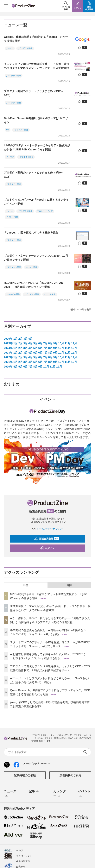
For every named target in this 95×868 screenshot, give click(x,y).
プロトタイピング (45, 211)
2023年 (8, 353)
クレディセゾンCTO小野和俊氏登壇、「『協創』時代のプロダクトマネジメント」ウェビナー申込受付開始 (37, 66)
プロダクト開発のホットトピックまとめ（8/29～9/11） (34, 175)
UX (8, 130)
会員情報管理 (23, 861)
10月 (61, 343)
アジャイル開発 (13, 294)
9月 (55, 343)
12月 (74, 343)
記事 (34, 792)
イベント (84, 794)
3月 (25, 339)
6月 (40, 343)
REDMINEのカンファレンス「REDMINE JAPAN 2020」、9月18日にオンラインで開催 (33, 285)
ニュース (10, 794)
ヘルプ (20, 850)
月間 (69, 585)
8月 (50, 343)
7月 (45, 343)
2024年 (8, 348)
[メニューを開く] (6, 6)
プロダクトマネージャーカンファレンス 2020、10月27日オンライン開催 (36, 258)
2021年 (8, 362)
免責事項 (21, 867)
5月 (35, 343)
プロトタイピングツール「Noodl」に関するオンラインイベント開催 (36, 202)
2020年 (8, 367)
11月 (68, 343)
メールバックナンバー (47, 529)
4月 (30, 339)
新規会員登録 (47, 539)
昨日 (26, 585)
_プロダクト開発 (25, 48)
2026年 (8, 339)
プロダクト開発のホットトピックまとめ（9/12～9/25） (34, 93)
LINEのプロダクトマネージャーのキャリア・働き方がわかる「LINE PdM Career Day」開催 (37, 147)
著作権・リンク (24, 856)
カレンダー (60, 794)
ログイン (47, 548)
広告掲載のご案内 (70, 775)
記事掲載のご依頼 (25, 775)
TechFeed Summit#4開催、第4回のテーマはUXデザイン (36, 120)
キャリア (10, 157)
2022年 (8, 357)
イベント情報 (12, 217)
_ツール (10, 48)
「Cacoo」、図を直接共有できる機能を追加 (31, 233)
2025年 (8, 343)
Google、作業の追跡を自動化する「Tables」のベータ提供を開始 (36, 39)
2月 (21, 339)
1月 (16, 339)
